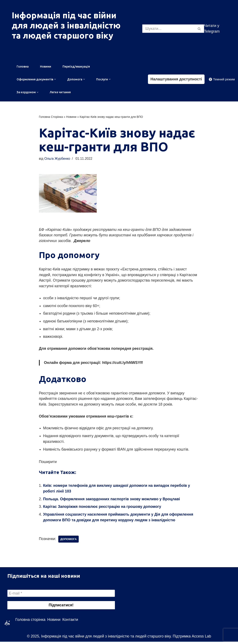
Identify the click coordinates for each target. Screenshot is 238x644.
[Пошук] (168, 29)
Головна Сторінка (51, 117)
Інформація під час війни (64, 15)
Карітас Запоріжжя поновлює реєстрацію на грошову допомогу (103, 509)
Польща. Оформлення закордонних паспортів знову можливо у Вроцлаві (112, 501)
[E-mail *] (61, 595)
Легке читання (60, 92)
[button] (55, 79)
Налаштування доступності (176, 79)
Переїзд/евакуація (76, 67)
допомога (69, 541)
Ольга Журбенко (57, 159)
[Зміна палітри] (222, 79)
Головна (23, 67)
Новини (46, 67)
